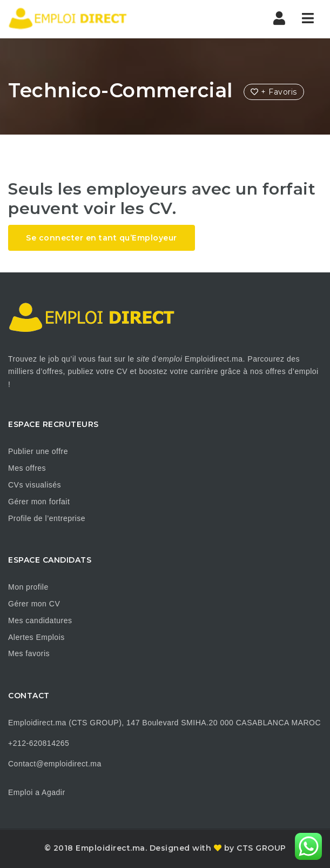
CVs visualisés (35, 485)
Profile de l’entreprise (47, 518)
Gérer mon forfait (39, 502)
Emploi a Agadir (37, 792)
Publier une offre (38, 451)
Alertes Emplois (36, 637)
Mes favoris (29, 653)
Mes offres (27, 468)
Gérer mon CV (34, 604)
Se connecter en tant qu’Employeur (102, 238)
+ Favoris (274, 92)
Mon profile (28, 587)
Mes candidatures (40, 620)
